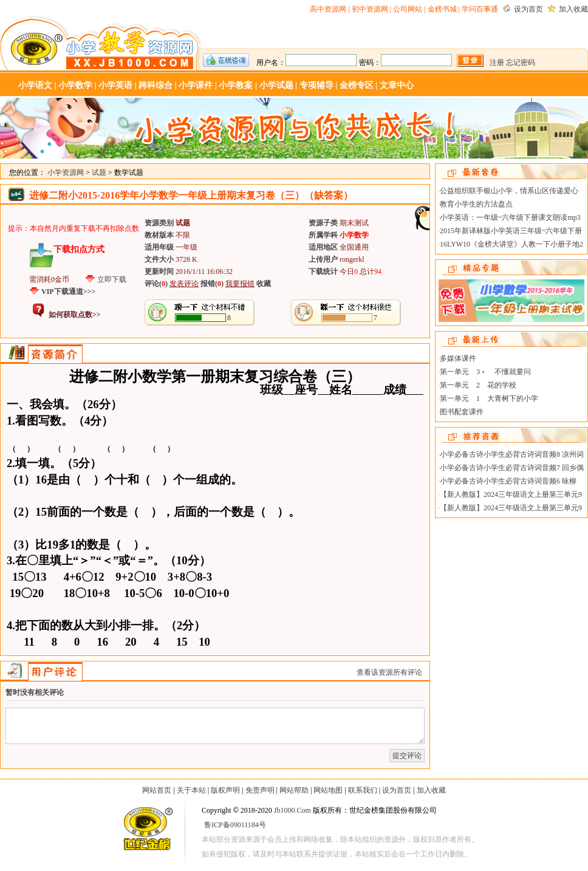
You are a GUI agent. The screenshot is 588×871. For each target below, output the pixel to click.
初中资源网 (370, 9)
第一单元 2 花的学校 (478, 385)
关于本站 (191, 790)
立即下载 (112, 279)
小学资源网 (100, 43)
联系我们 (363, 790)
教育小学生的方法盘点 (476, 204)
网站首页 (157, 790)
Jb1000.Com (292, 810)
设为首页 (528, 9)
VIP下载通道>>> (68, 292)
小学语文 (35, 85)
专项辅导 (316, 85)
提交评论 (407, 756)
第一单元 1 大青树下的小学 (489, 398)
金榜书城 (442, 9)
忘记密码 (521, 63)
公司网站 (408, 9)
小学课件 (196, 85)
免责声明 (260, 790)
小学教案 (236, 85)
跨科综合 (156, 85)
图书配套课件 (462, 412)
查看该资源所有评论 (389, 672)
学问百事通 (480, 9)
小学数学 (75, 85)
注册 (497, 63)
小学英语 (115, 85)
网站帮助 (294, 790)
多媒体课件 (458, 358)
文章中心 (397, 85)
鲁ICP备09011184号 (235, 825)
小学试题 (276, 85)
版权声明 (225, 790)
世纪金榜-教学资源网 (147, 831)
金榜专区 (357, 85)
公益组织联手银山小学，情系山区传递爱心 (509, 191)
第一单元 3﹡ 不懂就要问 (485, 372)
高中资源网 (328, 9)
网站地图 (328, 790)
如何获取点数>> (75, 315)
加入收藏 (573, 9)
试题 (99, 172)
